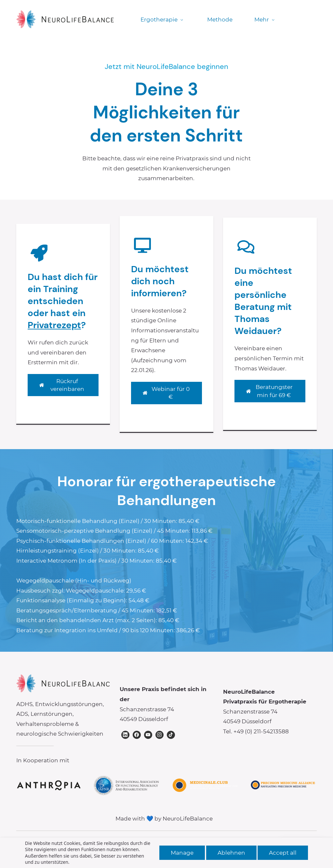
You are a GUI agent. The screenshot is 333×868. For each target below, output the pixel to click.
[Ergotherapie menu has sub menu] (163, 20)
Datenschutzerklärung (186, 846)
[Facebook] (137, 735)
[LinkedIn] (125, 735)
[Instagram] (160, 735)
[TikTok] (171, 735)
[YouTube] (148, 735)
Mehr (264, 20)
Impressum (131, 846)
